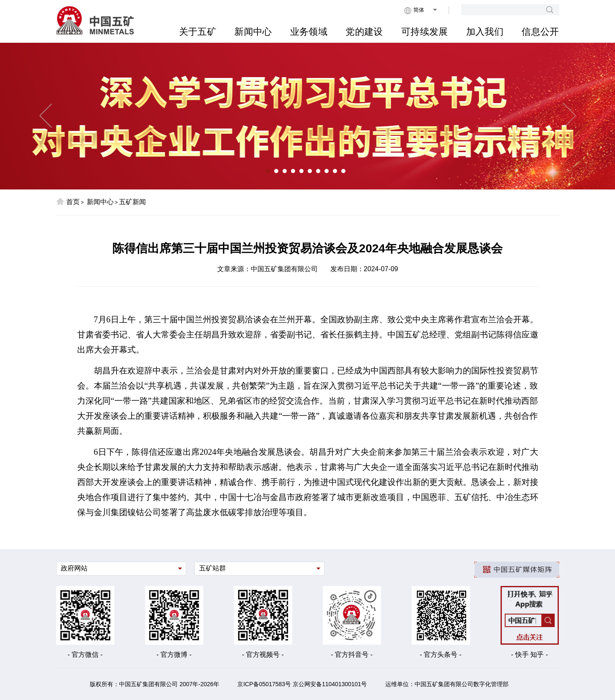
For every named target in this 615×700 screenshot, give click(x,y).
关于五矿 (198, 32)
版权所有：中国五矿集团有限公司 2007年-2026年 (154, 684)
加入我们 (485, 32)
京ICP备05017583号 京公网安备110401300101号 (302, 684)
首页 (68, 202)
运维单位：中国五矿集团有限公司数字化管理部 (447, 684)
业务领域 (309, 32)
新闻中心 (253, 32)
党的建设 (364, 32)
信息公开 (540, 32)
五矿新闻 (132, 202)
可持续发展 (425, 32)
